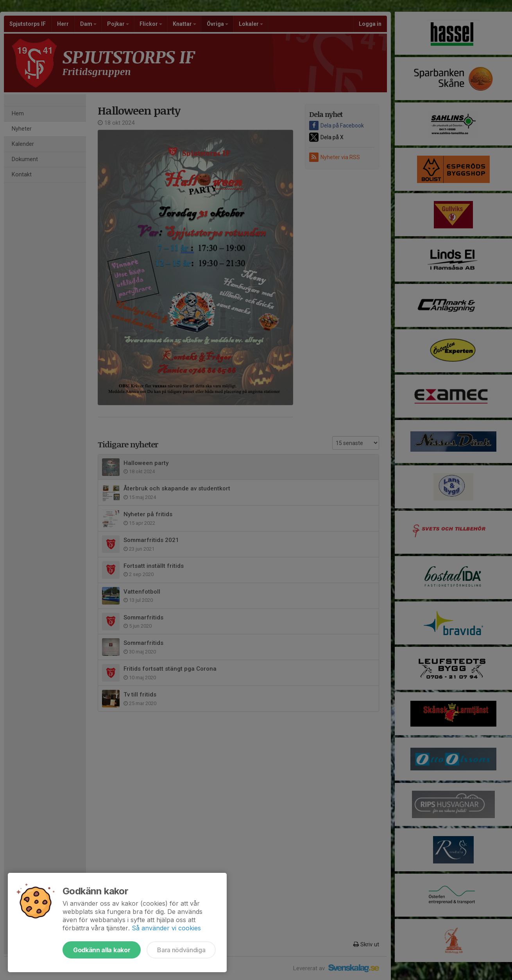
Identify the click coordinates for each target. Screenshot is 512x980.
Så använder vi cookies (166, 928)
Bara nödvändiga (181, 950)
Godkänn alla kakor (102, 950)
